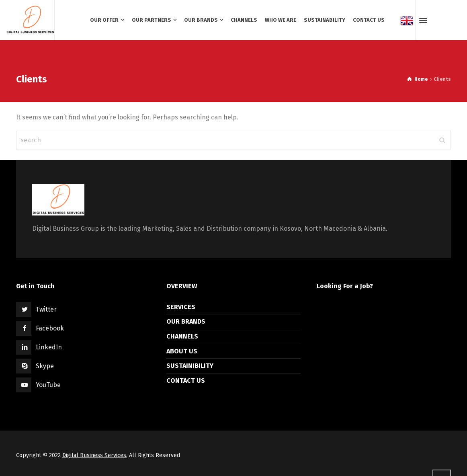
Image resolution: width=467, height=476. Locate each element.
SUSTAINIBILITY (190, 366)
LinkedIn (49, 347)
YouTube (48, 385)
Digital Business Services (94, 455)
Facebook (50, 328)
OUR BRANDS (186, 321)
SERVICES (181, 307)
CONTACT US (186, 381)
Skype (45, 366)
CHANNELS (182, 336)
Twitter (46, 309)
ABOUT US (182, 351)
